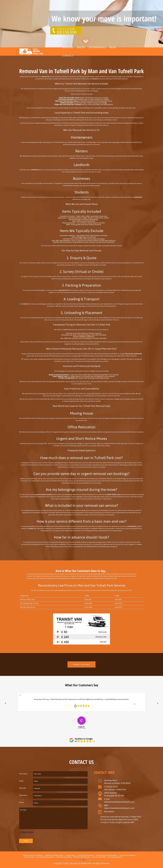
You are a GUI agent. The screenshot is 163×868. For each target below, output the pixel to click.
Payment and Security (82, 857)
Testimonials (97, 47)
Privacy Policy (29, 857)
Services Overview (99, 857)
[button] (5, 703)
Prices (81, 47)
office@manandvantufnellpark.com (119, 802)
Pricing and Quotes (115, 857)
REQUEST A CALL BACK (81, 664)
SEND (26, 841)
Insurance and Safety (64, 857)
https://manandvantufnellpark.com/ (119, 808)
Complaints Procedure (86, 855)
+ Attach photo (27, 832)
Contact (68, 56)
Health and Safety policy (54, 855)
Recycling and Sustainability (107, 855)
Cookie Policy (70, 855)
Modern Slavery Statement (33, 855)
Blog (113, 47)
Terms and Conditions (127, 855)
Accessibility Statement (45, 857)
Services (68, 47)
